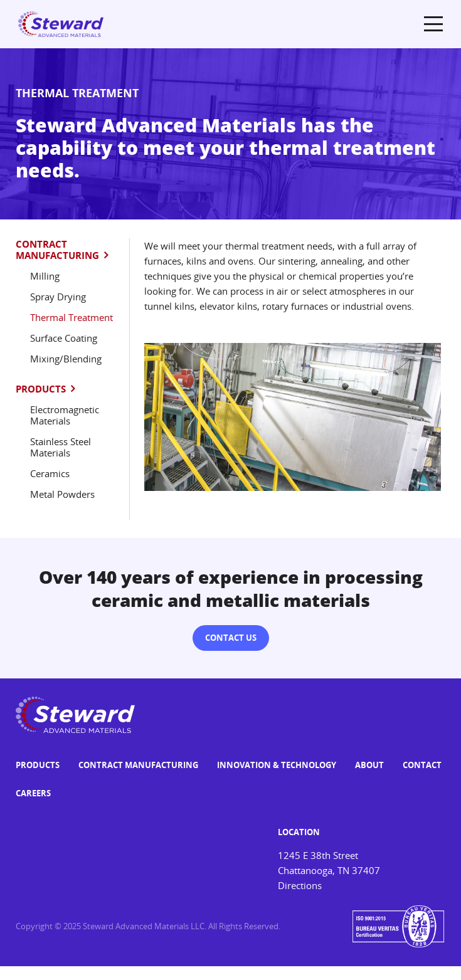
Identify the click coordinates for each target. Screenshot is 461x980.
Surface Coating (64, 338)
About (369, 765)
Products (41, 389)
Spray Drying (58, 297)
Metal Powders (62, 494)
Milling (45, 276)
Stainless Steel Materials (61, 447)
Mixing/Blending (66, 359)
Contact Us (231, 638)
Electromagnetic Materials (65, 415)
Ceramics (50, 473)
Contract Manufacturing (57, 250)
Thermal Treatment (72, 317)
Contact (422, 765)
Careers (33, 793)
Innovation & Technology (277, 765)
